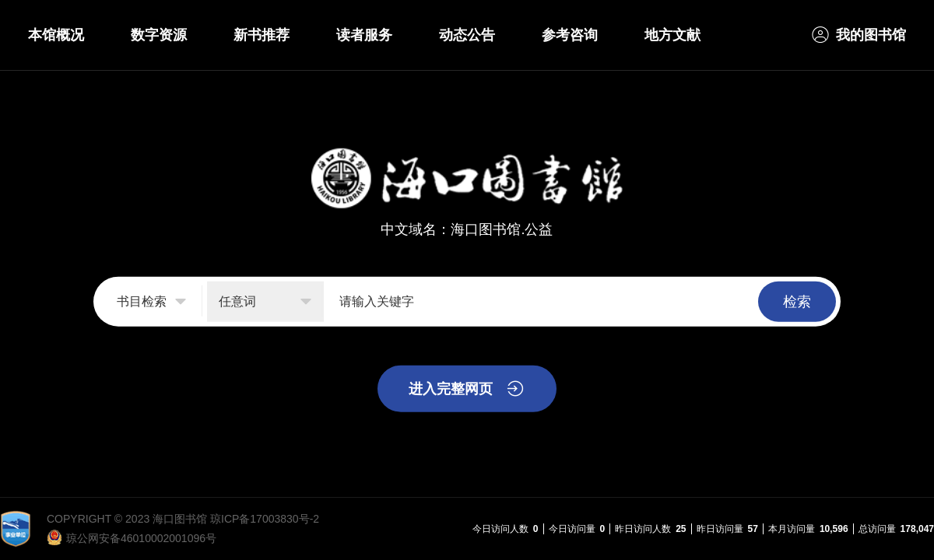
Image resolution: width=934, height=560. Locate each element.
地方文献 (672, 35)
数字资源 (159, 35)
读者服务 (364, 35)
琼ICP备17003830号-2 (265, 519)
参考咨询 (570, 35)
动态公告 (467, 35)
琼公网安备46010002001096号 (141, 538)
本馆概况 (56, 35)
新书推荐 (262, 35)
